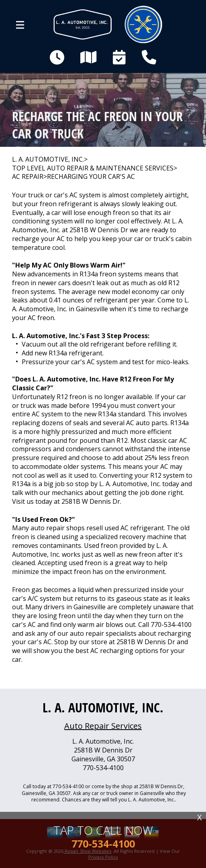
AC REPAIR (28, 177)
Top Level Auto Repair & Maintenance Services (93, 168)
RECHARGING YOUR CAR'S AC (91, 177)
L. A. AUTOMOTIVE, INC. (48, 159)
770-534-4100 (171, 625)
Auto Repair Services (103, 726)
